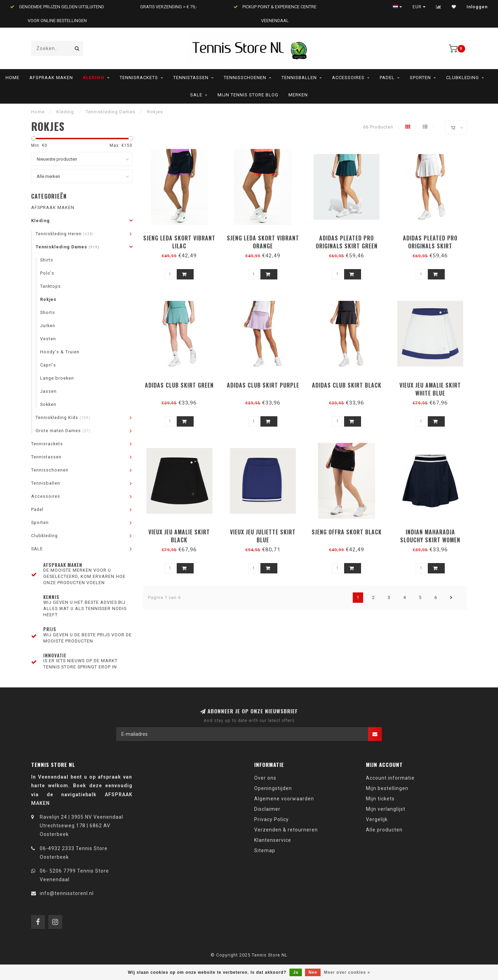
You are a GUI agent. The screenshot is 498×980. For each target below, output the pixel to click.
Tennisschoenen (245, 78)
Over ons (265, 778)
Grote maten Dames (63, 431)
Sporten (420, 78)
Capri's (48, 365)
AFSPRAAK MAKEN (51, 78)
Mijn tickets (380, 799)
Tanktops (50, 286)
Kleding (94, 78)
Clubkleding (463, 78)
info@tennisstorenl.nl (67, 893)
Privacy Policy (271, 819)
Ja (296, 972)
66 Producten (378, 127)
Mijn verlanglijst (386, 809)
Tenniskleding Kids (63, 417)
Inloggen (477, 7)
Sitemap (265, 850)
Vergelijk (377, 819)
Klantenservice (273, 840)
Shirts (47, 260)
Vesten (48, 339)
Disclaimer (267, 809)
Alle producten (384, 830)
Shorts (48, 312)
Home (12, 78)
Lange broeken (57, 378)
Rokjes (48, 299)
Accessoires (348, 78)
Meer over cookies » (347, 972)
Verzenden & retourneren (286, 830)
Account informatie (390, 778)
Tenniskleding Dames (67, 247)
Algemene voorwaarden (284, 799)
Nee (313, 972)
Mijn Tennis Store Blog (248, 95)
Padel (387, 78)
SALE (196, 95)
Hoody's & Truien (60, 352)
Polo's (47, 273)
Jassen (48, 391)
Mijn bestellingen (387, 788)
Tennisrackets (139, 78)
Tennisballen (299, 78)
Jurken (48, 326)
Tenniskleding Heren (65, 234)
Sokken (48, 404)
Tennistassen (191, 78)
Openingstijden (273, 788)
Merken (298, 95)
